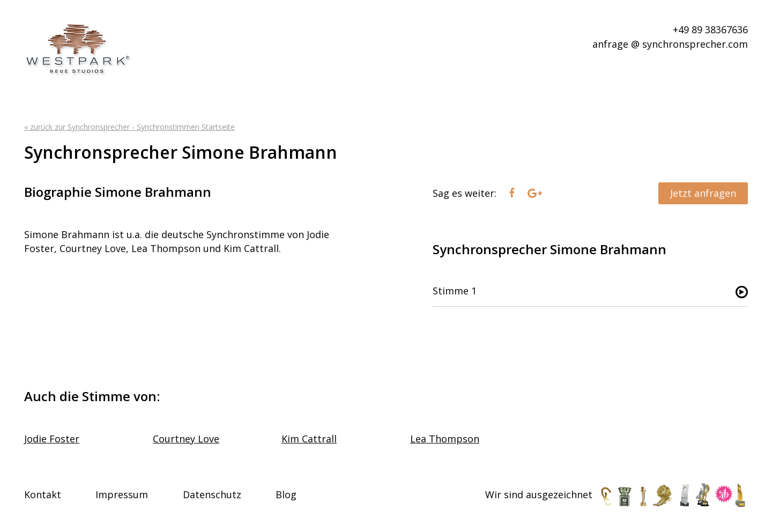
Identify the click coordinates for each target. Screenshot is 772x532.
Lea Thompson (445, 439)
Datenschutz (212, 494)
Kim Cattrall (309, 439)
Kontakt (43, 494)
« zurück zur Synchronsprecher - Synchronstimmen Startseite (129, 127)
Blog (286, 494)
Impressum (122, 494)
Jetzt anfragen (703, 193)
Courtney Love (186, 439)
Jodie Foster (52, 439)
